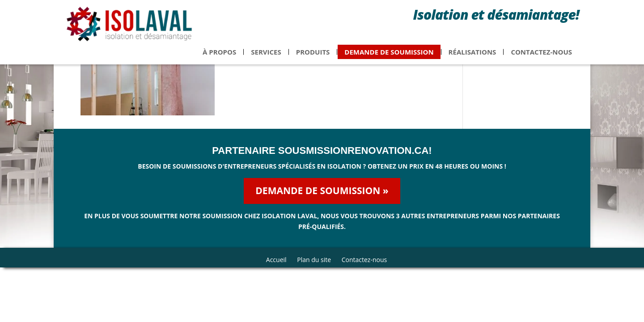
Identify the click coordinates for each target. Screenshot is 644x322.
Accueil (276, 260)
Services (266, 56)
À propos (219, 56)
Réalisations (472, 56)
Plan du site (314, 260)
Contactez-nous (541, 56)
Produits (313, 56)
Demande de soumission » (322, 191)
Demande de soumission (389, 56)
